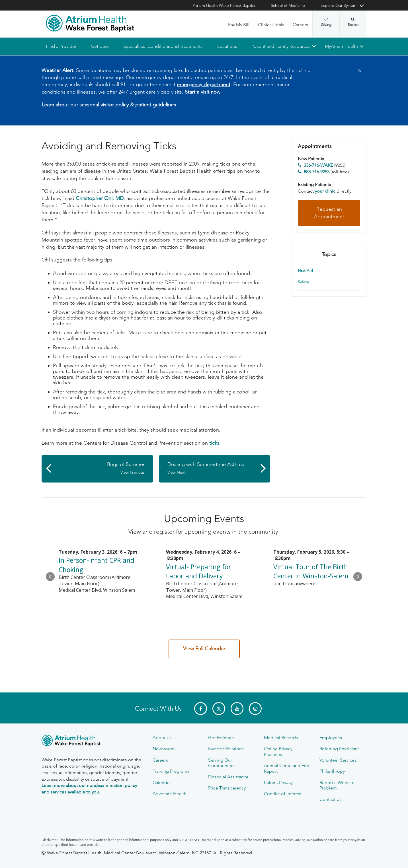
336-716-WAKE (318, 165)
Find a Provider (61, 46)
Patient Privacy (278, 782)
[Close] (358, 71)
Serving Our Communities (222, 763)
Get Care (100, 46)
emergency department (204, 85)
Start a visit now (203, 92)
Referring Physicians (340, 749)
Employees (331, 738)
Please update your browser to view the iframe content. (204, 581)
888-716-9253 (317, 172)
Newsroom (164, 749)
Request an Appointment (329, 213)
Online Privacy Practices (278, 751)
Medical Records (281, 738)
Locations (227, 46)
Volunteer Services (338, 760)
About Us (162, 738)
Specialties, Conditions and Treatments (163, 46)
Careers (300, 25)
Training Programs (171, 771)
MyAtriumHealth (341, 46)
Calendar (162, 783)
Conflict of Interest (283, 794)
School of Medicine (288, 5)
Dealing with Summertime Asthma (212, 468)
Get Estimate (221, 738)
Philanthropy (332, 771)
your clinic (325, 191)
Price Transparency (227, 788)
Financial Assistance (228, 777)
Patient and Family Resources (281, 46)
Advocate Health (170, 794)
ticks (214, 443)
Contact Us (331, 799)
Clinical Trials (271, 25)
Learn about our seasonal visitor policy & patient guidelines (109, 105)
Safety (303, 282)
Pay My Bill (239, 25)
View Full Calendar (204, 649)
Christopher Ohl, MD (100, 198)
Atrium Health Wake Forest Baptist (224, 5)
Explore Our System (339, 5)
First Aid (305, 271)
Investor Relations (226, 749)
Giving (326, 22)
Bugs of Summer (100, 468)
